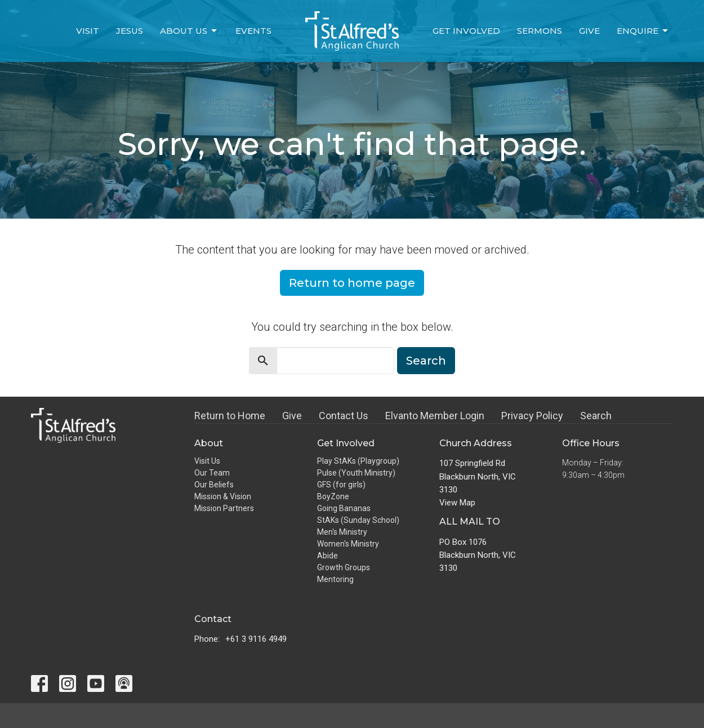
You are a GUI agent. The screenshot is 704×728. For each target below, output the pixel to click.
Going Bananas (344, 508)
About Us (189, 31)
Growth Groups (344, 567)
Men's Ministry (342, 532)
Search (426, 361)
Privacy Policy (532, 416)
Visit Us (207, 461)
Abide (328, 556)
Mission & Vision (223, 496)
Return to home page (352, 283)
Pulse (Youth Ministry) (356, 473)
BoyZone (333, 496)
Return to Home (230, 416)
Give (589, 31)
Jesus (130, 31)
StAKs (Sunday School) (358, 520)
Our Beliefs (214, 485)
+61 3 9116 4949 (256, 639)
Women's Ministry (348, 544)
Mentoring (335, 579)
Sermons (540, 31)
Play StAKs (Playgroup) (358, 461)
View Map (457, 503)
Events (253, 31)
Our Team (212, 473)
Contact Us (344, 416)
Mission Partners (224, 508)
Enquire (643, 31)
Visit (88, 31)
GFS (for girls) (341, 485)
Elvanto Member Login (435, 416)
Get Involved (466, 31)
